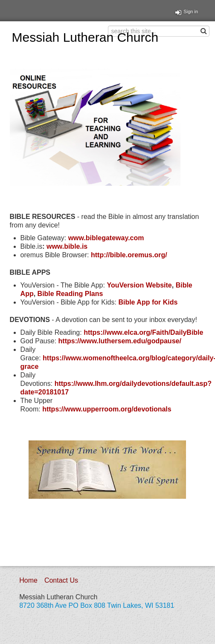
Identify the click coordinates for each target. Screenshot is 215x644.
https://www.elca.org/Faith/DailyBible (143, 332)
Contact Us (61, 580)
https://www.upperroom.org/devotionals (107, 409)
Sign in (187, 11)
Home (28, 580)
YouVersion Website (139, 285)
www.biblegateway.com (106, 238)
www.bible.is (67, 246)
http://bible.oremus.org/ (129, 255)
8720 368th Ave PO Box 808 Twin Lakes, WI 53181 (97, 605)
